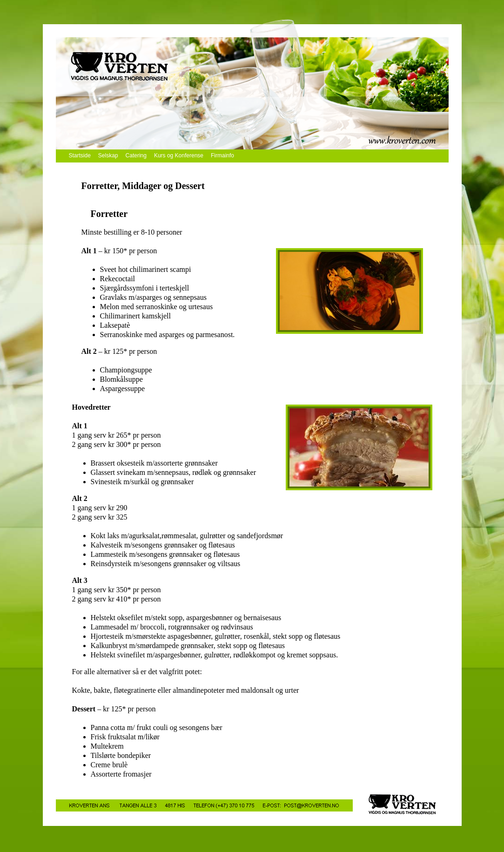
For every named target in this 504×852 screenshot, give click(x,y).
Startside (80, 156)
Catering (136, 156)
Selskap (108, 156)
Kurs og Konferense (179, 156)
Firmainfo (222, 156)
